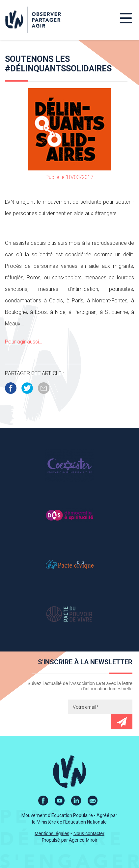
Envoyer (122, 722)
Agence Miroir (83, 840)
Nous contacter (89, 833)
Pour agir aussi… (24, 342)
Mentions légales (52, 833)
